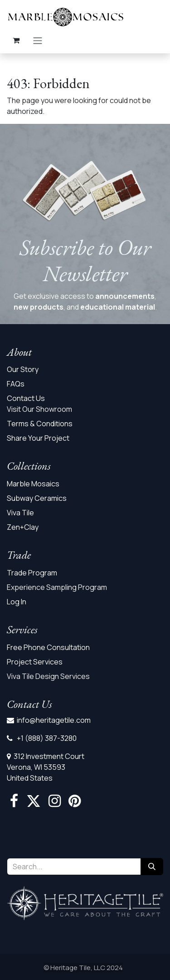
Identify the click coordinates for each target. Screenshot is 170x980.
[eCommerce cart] (16, 40)
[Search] (152, 867)
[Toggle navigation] (38, 40)
